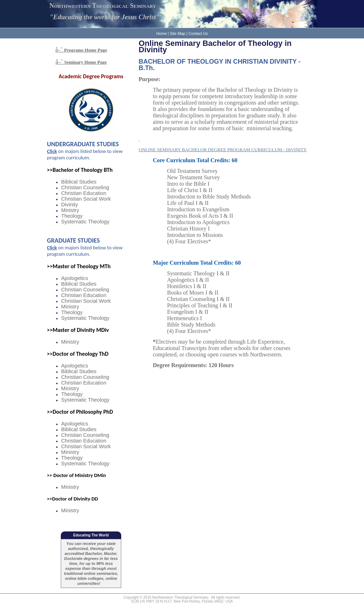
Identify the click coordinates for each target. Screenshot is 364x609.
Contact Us (198, 33)
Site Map (178, 33)
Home (161, 33)
